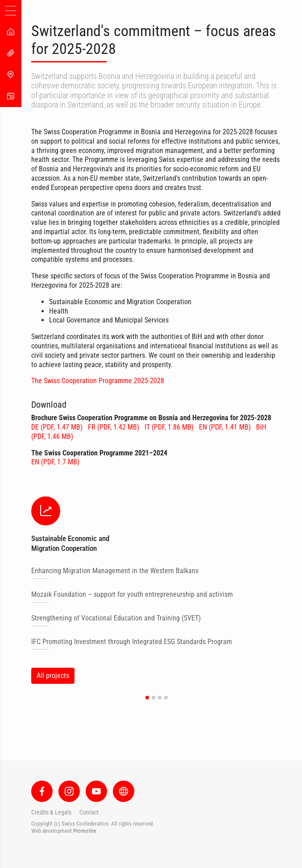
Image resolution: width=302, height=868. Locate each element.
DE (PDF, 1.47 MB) (58, 427)
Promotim (85, 831)
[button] (147, 698)
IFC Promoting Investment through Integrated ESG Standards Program (132, 642)
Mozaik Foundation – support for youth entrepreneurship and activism (132, 594)
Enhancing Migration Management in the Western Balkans (115, 571)
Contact (89, 812)
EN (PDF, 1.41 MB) (226, 427)
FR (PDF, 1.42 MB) (114, 427)
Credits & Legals (51, 812)
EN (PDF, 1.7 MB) (55, 462)
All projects (53, 676)
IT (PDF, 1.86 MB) (170, 427)
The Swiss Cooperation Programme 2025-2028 (98, 381)
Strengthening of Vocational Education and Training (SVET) (116, 618)
